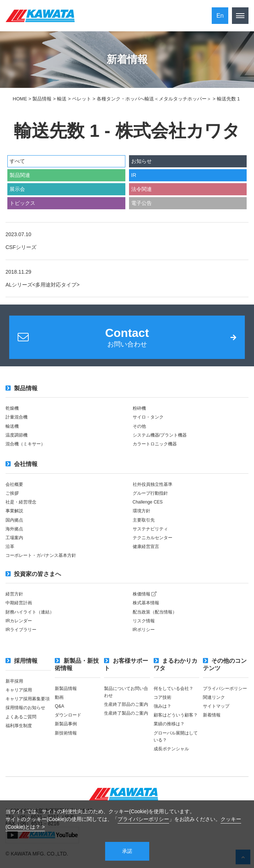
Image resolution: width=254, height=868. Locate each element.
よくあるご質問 (21, 717)
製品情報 (22, 388)
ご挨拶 (12, 493)
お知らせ (142, 161)
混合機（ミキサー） (25, 444)
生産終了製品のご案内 (126, 713)
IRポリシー (144, 630)
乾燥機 (12, 408)
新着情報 (212, 715)
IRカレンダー (19, 621)
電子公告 (142, 203)
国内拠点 (14, 520)
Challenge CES (148, 502)
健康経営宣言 (146, 547)
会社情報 (22, 464)
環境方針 (142, 511)
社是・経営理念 (21, 502)
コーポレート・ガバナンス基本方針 (41, 555)
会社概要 (14, 484)
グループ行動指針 (150, 493)
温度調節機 (17, 435)
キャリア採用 (19, 690)
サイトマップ (216, 706)
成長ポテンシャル (171, 749)
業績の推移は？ (169, 724)
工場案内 (14, 538)
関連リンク (214, 697)
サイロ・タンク (148, 417)
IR (134, 175)
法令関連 (142, 189)
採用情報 (22, 661)
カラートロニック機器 (155, 444)
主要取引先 (144, 520)
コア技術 (162, 697)
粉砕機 (139, 408)
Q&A (59, 706)
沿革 (10, 547)
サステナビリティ (150, 529)
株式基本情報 (146, 603)
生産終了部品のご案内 (126, 704)
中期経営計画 (19, 603)
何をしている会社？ (173, 689)
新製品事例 (66, 724)
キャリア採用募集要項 (28, 699)
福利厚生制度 (19, 726)
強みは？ (162, 706)
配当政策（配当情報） (155, 612)
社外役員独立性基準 (153, 484)
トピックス (22, 203)
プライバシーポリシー (143, 819)
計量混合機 (17, 417)
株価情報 (145, 594)
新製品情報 (66, 689)
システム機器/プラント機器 (160, 435)
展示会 (17, 189)
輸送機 (12, 426)
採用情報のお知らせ (25, 708)
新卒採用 (14, 681)
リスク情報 (144, 621)
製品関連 (20, 175)
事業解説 (14, 511)
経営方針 (14, 594)
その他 (139, 426)
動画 (59, 697)
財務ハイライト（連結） (30, 612)
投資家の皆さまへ (33, 574)
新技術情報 (66, 733)
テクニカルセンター (153, 538)
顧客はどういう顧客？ (176, 715)
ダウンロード (68, 715)
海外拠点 (14, 529)
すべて (17, 161)
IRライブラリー (21, 630)
